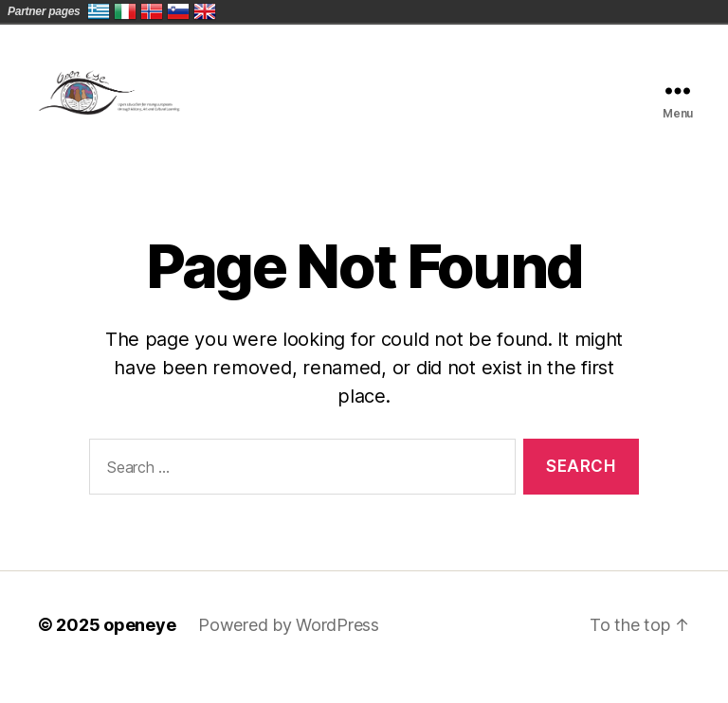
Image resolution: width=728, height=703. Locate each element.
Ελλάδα (99, 11)
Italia (125, 11)
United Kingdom (205, 11)
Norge (152, 11)
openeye (139, 649)
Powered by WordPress (289, 649)
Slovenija (178, 11)
